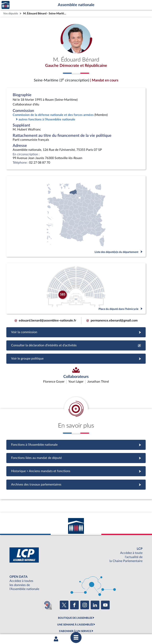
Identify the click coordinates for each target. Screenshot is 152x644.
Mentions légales (22, 625)
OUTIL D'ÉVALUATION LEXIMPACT (75, 614)
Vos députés (11, 14)
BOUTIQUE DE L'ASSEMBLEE (75, 595)
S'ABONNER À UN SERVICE (75, 608)
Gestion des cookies (129, 625)
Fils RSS (111, 625)
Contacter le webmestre (91, 625)
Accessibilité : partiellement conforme (55, 625)
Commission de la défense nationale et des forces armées (53, 115)
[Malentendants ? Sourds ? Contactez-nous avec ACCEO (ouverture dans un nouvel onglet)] (47, 582)
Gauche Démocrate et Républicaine (76, 66)
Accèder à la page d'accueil (6, 5)
